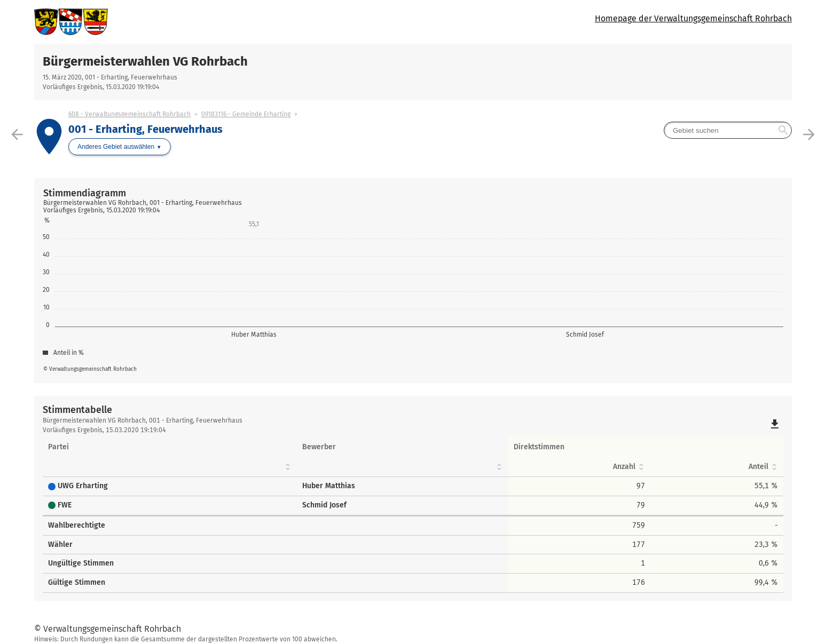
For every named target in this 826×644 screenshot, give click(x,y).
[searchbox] (728, 130)
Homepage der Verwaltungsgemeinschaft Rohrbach (693, 18)
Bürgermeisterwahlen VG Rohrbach (145, 61)
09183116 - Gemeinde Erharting (246, 114)
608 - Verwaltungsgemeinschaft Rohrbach (129, 114)
